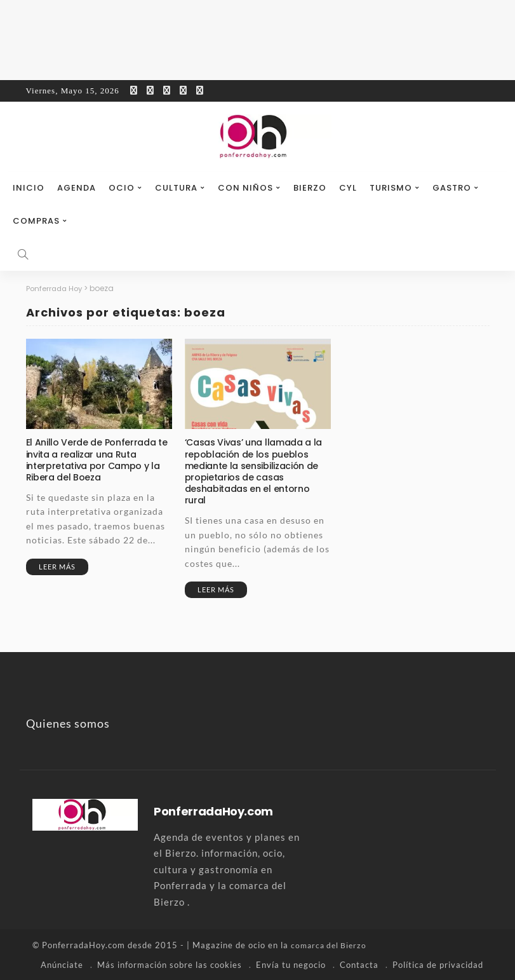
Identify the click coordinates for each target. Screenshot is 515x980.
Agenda (77, 188)
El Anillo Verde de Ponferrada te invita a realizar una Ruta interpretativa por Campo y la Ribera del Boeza (97, 460)
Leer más (57, 566)
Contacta (359, 964)
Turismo (391, 188)
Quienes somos (68, 723)
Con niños (245, 188)
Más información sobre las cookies (170, 964)
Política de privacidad (438, 964)
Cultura (176, 188)
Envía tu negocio (291, 964)
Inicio (29, 188)
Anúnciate (62, 964)
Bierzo (310, 188)
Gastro (452, 188)
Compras (36, 221)
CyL (348, 188)
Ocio (122, 188)
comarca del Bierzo (331, 945)
